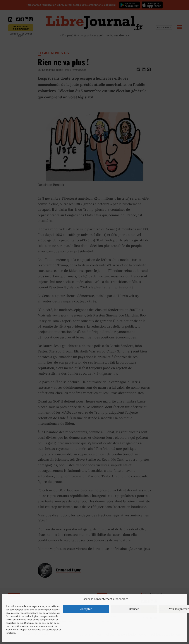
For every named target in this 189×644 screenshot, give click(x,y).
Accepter (86, 609)
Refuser (134, 609)
